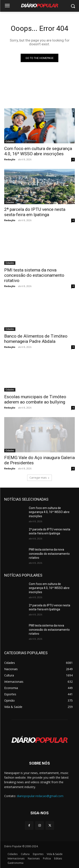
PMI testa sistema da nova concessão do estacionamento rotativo (34, 275)
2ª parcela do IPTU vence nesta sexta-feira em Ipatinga (35, 212)
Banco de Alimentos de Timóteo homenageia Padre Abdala (36, 339)
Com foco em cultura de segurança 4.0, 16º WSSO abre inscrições (49, 512)
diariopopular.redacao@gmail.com (40, 796)
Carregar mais (39, 478)
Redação (10, 159)
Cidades (10, 141)
